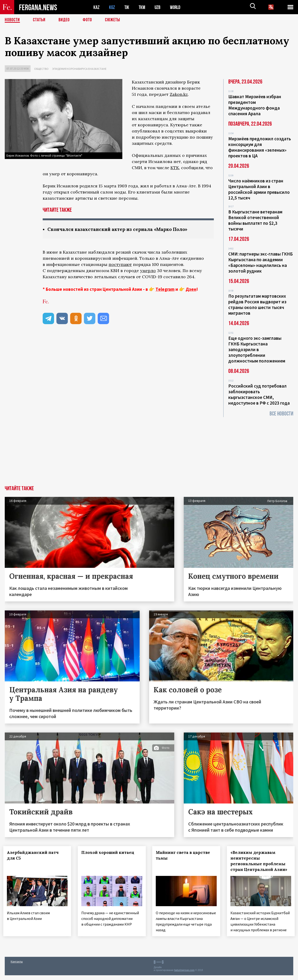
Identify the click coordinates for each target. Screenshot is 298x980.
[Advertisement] (149, 450)
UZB (159, 7)
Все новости (281, 414)
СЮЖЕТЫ (113, 20)
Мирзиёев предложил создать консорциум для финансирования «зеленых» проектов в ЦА (260, 147)
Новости (12, 20)
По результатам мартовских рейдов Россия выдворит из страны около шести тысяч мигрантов (257, 305)
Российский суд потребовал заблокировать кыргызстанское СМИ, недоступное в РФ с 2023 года (259, 394)
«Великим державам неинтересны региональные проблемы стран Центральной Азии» (260, 861)
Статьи (39, 20)
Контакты (17, 966)
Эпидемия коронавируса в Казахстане (79, 69)
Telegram (165, 289)
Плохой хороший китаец (109, 852)
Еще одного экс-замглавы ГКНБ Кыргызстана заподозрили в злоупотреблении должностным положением (257, 349)
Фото (87, 20)
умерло (148, 271)
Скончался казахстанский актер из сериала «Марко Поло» (121, 229)
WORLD (177, 7)
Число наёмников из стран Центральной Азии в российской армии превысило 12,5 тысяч (259, 189)
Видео (64, 20)
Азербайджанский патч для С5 (34, 855)
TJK (127, 7)
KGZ (112, 7)
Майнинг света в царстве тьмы (185, 855)
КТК (175, 168)
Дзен (191, 289)
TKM (143, 7)
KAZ (96, 7)
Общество (41, 69)
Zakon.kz (179, 94)
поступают (120, 264)
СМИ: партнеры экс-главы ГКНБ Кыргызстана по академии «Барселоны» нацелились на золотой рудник (261, 262)
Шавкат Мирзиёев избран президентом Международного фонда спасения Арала (255, 105)
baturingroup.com (184, 975)
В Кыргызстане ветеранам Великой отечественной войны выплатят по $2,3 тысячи (255, 220)
